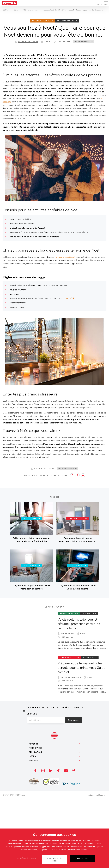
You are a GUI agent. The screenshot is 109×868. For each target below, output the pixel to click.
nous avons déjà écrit (66, 326)
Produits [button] (34, 813)
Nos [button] (35, 817)
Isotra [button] (32, 825)
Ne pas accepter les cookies (54, 860)
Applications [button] (36, 821)
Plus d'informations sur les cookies (57, 843)
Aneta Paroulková (28, 42)
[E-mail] (46, 789)
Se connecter (75, 789)
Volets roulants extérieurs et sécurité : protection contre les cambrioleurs (80, 693)
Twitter (83, 544)
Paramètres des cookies (26, 858)
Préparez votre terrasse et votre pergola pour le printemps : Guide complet (81, 737)
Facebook (72, 544)
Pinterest (78, 544)
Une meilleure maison (84, 42)
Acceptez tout (83, 858)
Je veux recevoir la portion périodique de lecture (55, 780)
